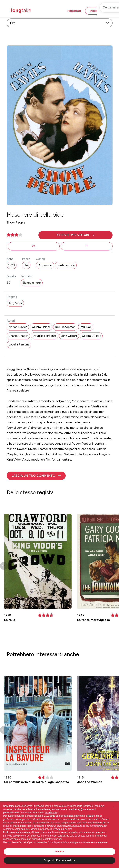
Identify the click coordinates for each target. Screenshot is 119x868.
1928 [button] (12, 265)
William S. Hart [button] (91, 336)
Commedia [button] (45, 265)
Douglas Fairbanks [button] (45, 336)
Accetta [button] (59, 851)
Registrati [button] (74, 11)
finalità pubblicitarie (23, 826)
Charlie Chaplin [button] (18, 336)
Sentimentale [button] (66, 265)
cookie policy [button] (52, 813)
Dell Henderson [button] (65, 327)
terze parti (55, 816)
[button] (75, 235)
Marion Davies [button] (18, 327)
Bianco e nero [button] (32, 283)
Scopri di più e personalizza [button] (59, 860)
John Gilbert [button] (69, 336)
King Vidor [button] (15, 303)
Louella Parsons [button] (19, 344)
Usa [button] (26, 265)
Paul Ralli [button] (86, 327)
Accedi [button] (95, 11)
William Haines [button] (41, 327)
